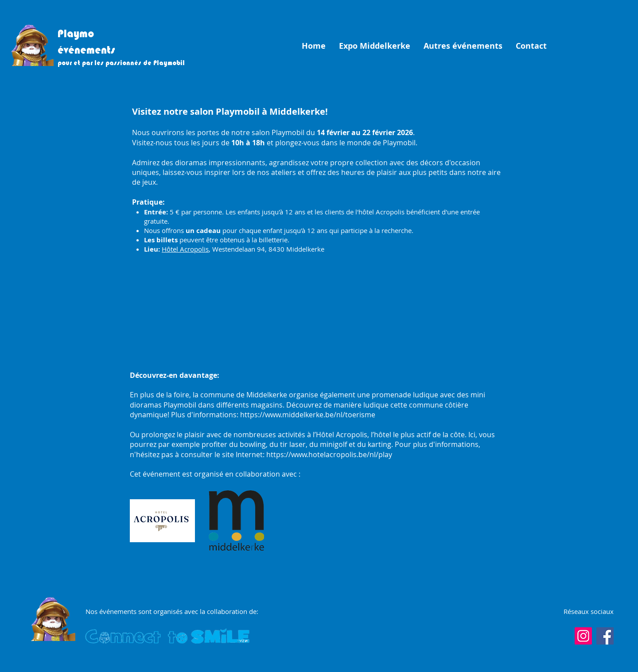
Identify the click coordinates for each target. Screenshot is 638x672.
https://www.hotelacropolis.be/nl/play (329, 454)
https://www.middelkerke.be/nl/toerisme (308, 415)
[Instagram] (583, 636)
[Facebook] (605, 636)
